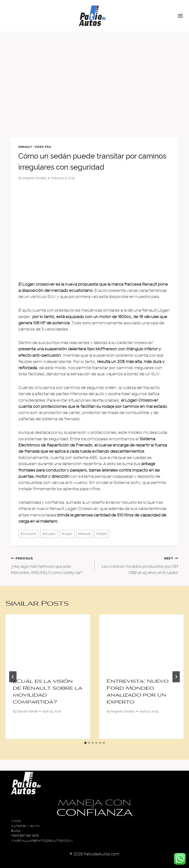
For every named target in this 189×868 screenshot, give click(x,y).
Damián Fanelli (27, 711)
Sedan (102, 534)
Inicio (16, 821)
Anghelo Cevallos (35, 178)
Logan (67, 534)
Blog (16, 831)
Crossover (28, 534)
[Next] (176, 677)
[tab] (85, 743)
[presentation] (48, 643)
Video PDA (43, 147)
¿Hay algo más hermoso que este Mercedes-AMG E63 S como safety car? (51, 565)
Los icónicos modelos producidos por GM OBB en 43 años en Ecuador (138, 565)
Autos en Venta (25, 826)
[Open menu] (182, 16)
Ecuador (49, 534)
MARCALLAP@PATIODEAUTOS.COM (42, 841)
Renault (25, 147)
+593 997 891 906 (25, 836)
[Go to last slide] (13, 677)
